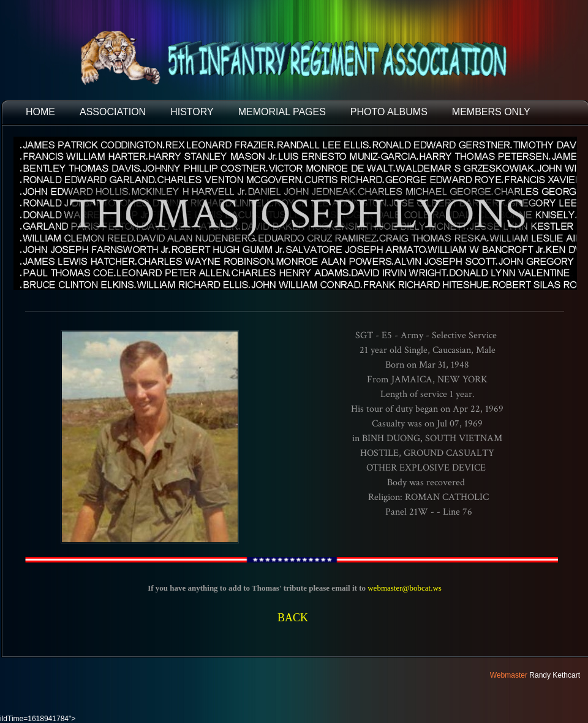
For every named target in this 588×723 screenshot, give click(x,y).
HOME (40, 112)
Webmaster (509, 675)
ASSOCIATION (113, 112)
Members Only (491, 112)
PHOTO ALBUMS (389, 112)
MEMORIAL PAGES (282, 112)
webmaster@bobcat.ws (405, 588)
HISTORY (192, 112)
